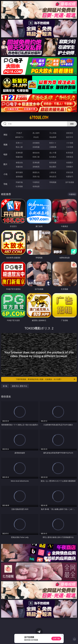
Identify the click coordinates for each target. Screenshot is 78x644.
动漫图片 (70, 162)
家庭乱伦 (36, 172)
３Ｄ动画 (70, 143)
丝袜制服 (36, 147)
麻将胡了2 (19, 137)
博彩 (5, 135)
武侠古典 (70, 172)
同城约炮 (19, 182)
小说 (5, 174)
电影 (5, 154)
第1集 (5, 386)
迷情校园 (19, 177)
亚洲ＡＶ (19, 143)
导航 (5, 184)
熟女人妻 (19, 147)
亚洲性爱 (19, 153)
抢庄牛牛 (70, 137)
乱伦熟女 (53, 157)
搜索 (72, 124)
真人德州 (36, 133)
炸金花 (36, 137)
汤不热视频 (70, 182)
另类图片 (70, 167)
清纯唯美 (36, 167)
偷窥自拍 (19, 162)
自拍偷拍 (36, 143)
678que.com (39, 118)
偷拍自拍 (36, 153)
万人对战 (53, 133)
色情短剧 (36, 186)
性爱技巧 (70, 177)
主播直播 (53, 147)
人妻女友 (53, 172)
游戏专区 (70, 133)
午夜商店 (36, 182)
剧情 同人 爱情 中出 (20, 386)
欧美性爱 (70, 153)
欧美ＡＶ (53, 143)
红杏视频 (19, 186)
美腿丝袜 (19, 167)
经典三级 (36, 157)
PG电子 (19, 133)
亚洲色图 (36, 162)
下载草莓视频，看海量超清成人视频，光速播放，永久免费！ (46, 379)
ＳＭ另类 (70, 147)
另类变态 (70, 157)
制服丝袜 (19, 157)
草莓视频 (53, 182)
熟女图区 (53, 167)
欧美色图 (53, 162)
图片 (5, 164)
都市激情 (19, 172)
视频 (5, 145)
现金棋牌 (53, 137)
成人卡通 (53, 153)
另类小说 (36, 177)
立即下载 (56, 639)
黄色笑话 (53, 177)
